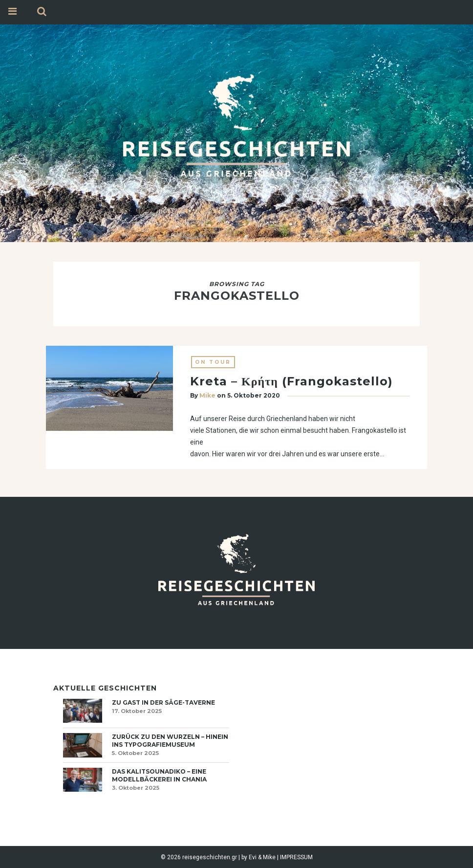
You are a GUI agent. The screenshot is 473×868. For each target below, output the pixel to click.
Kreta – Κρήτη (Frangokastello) (291, 382)
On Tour (213, 363)
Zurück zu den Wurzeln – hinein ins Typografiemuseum (170, 741)
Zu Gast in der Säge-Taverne (163, 702)
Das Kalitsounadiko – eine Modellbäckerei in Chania (159, 775)
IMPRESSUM (296, 857)
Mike (207, 396)
